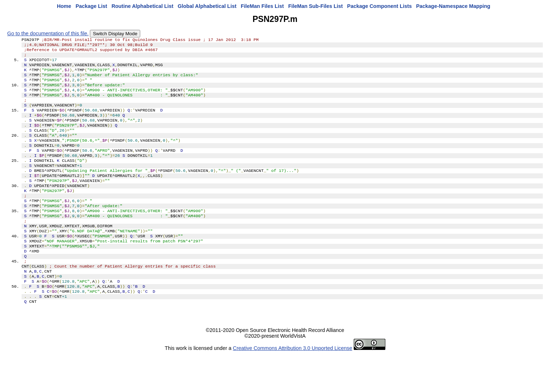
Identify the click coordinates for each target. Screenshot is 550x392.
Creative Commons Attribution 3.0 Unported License (293, 386)
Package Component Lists (380, 6)
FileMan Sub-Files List (316, 6)
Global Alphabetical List (207, 6)
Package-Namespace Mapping (453, 6)
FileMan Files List (262, 6)
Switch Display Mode (115, 34)
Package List (91, 6)
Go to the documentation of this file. (48, 33)
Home (64, 6)
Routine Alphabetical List (142, 6)
